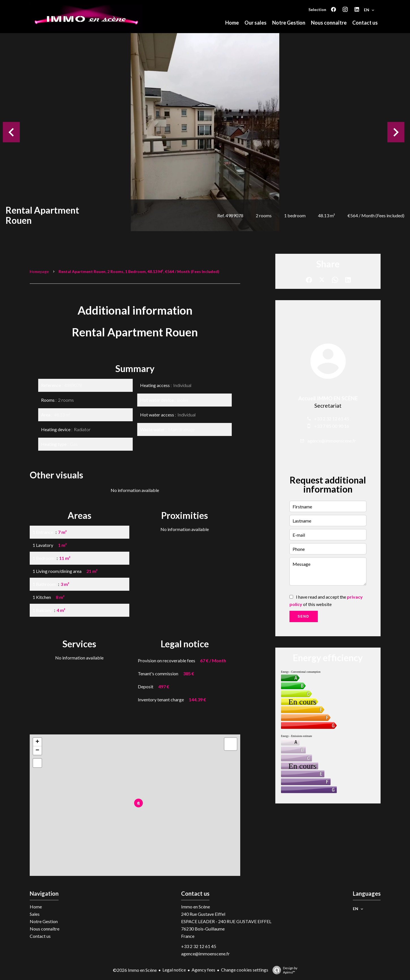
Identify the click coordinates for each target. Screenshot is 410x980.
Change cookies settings (245, 970)
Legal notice (174, 970)
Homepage (39, 271)
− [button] (37, 751)
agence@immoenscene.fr (332, 441)
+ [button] (37, 742)
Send (303, 616)
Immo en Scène (196, 907)
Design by (284, 970)
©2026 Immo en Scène (135, 970)
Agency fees (203, 970)
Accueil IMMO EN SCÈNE (328, 398)
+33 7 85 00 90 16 (332, 426)
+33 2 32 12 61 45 (332, 419)
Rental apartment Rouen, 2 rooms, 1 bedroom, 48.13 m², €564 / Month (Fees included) (139, 271)
